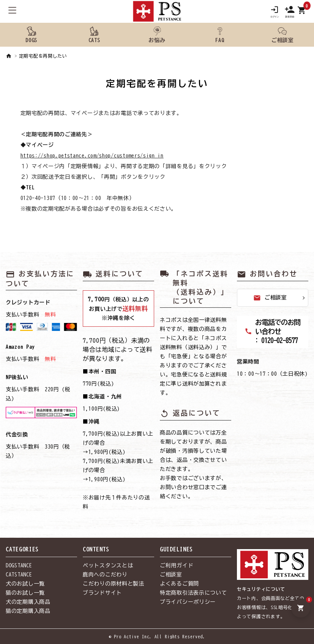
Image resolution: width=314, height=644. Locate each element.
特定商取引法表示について (193, 593)
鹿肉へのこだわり (105, 575)
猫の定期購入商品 (28, 611)
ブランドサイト (102, 593)
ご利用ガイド (177, 565)
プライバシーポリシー (188, 602)
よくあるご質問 (179, 584)
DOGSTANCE (19, 565)
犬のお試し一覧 (25, 584)
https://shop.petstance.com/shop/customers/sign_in (92, 156)
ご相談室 (270, 298)
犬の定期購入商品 (28, 602)
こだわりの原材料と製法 (114, 584)
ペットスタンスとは (108, 565)
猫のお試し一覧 (25, 593)
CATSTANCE (19, 575)
